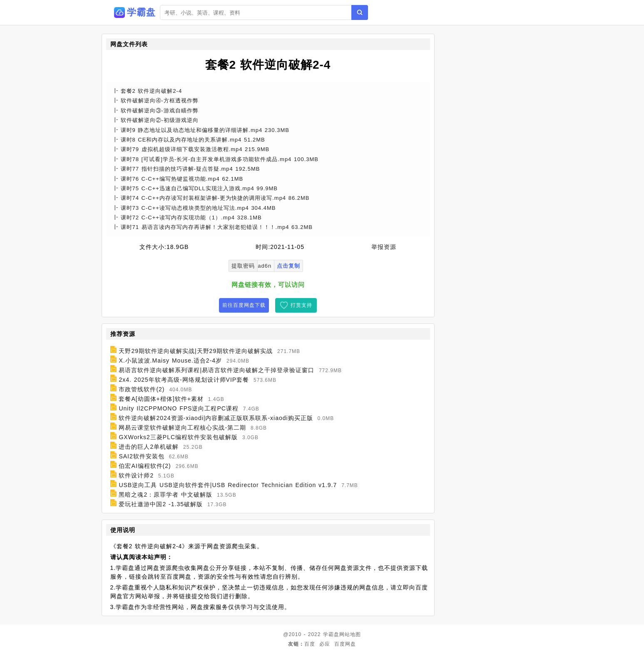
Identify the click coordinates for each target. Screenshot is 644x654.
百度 (310, 644)
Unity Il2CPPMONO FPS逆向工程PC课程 (178, 408)
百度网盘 (345, 644)
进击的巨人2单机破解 (149, 447)
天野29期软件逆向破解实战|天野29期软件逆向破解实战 (196, 351)
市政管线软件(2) (142, 389)
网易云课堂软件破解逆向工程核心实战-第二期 (182, 428)
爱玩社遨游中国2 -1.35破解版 (161, 504)
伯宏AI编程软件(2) (145, 466)
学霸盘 (331, 634)
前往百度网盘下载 (244, 305)
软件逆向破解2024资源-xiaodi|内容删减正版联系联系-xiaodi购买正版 (216, 418)
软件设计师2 (136, 475)
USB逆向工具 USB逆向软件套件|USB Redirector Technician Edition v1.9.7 (228, 485)
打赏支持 (301, 305)
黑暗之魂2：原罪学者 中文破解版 (165, 495)
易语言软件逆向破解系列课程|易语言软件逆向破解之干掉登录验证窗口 (216, 370)
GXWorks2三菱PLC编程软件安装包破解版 (178, 437)
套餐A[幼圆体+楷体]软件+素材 (161, 399)
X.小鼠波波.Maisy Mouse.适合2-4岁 (170, 361)
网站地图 (350, 634)
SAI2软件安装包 (141, 456)
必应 (325, 644)
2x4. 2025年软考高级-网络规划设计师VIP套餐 (184, 380)
